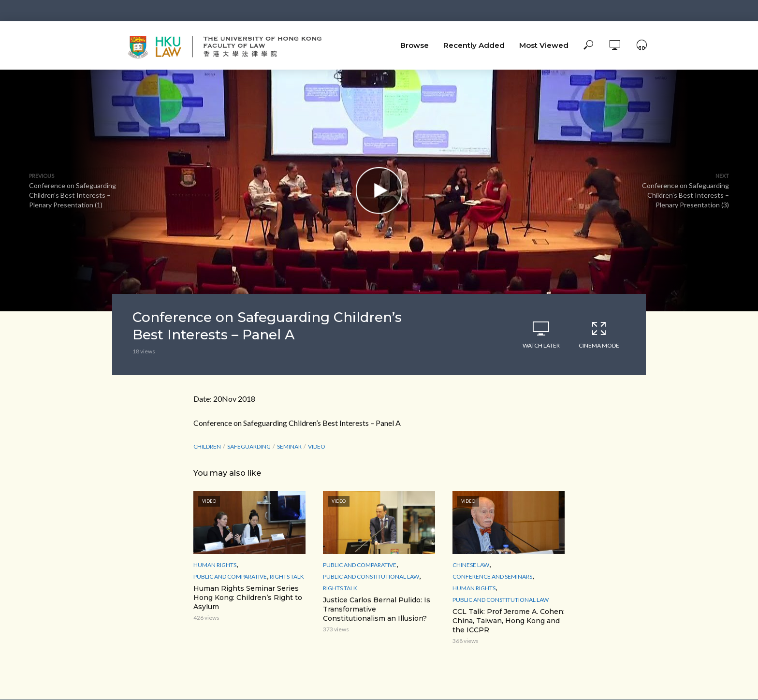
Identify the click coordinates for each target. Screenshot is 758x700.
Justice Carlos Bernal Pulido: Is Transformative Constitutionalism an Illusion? (377, 609)
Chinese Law (471, 565)
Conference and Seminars (492, 576)
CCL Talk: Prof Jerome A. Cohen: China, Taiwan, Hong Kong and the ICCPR (509, 621)
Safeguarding (249, 446)
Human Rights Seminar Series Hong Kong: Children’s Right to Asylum (248, 598)
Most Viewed (544, 45)
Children (207, 446)
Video (317, 446)
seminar (289, 446)
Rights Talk (287, 576)
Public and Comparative (230, 576)
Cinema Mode (599, 335)
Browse (415, 45)
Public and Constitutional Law (371, 576)
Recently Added (474, 45)
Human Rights (215, 565)
